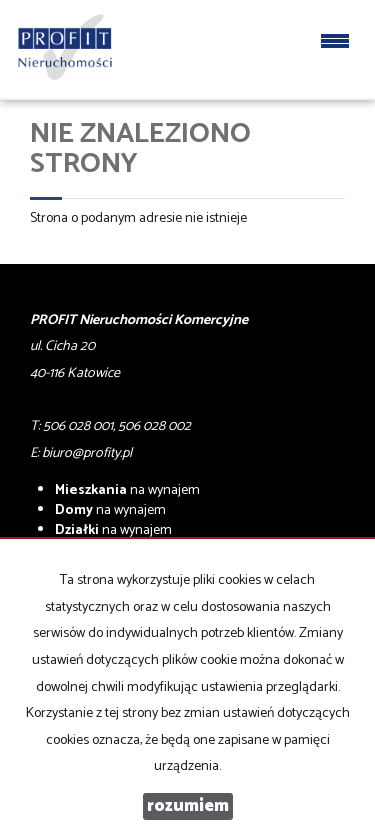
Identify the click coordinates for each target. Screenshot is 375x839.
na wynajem (127, 490)
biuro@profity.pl (87, 453)
